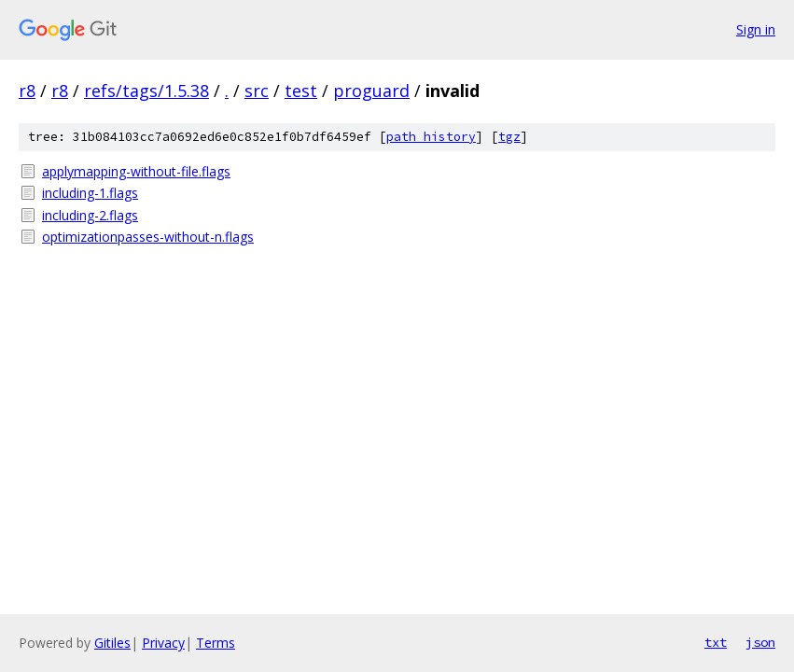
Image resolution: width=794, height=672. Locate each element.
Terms (216, 643)
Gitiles (112, 643)
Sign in (756, 29)
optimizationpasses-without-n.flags (148, 237)
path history (431, 137)
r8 (27, 91)
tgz (509, 137)
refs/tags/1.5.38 (146, 91)
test (301, 91)
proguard (371, 91)
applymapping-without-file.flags (136, 171)
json (760, 642)
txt (716, 642)
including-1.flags (90, 193)
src (257, 91)
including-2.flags (90, 215)
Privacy (163, 643)
